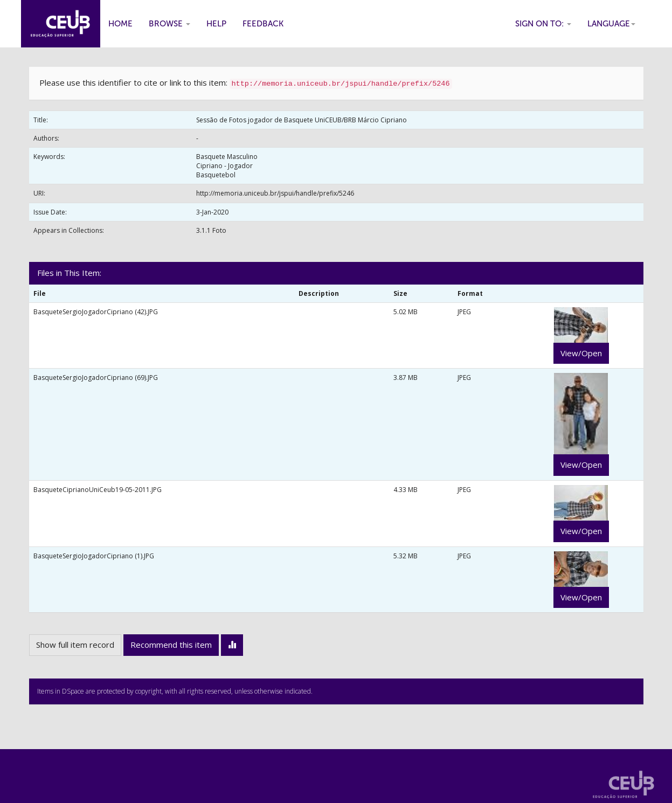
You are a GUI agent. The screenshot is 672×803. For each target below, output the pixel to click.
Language (611, 24)
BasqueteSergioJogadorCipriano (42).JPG (96, 312)
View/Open (581, 353)
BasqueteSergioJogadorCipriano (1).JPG (94, 556)
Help (216, 24)
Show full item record (75, 645)
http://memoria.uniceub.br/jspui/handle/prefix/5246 (275, 193)
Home (120, 24)
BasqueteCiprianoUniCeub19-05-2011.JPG (98, 490)
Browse (169, 24)
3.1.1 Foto (211, 230)
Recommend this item (171, 645)
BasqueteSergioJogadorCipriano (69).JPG (96, 378)
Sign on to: (543, 24)
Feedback (263, 24)
